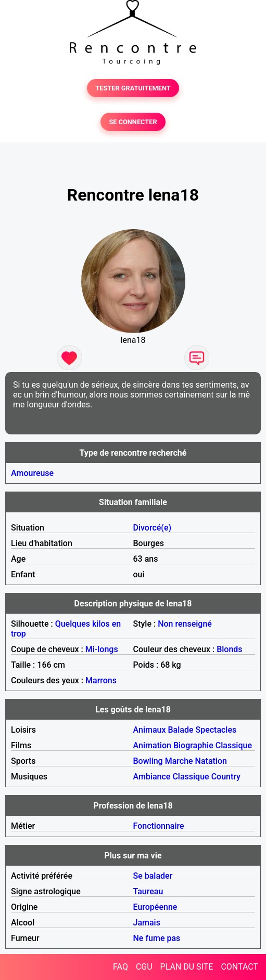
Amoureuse (32, 473)
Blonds (229, 649)
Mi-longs (102, 649)
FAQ (121, 967)
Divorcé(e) (153, 528)
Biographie (193, 745)
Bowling (148, 761)
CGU (144, 967)
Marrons (101, 680)
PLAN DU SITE (187, 967)
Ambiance (152, 777)
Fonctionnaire (159, 826)
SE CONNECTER (133, 122)
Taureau (148, 891)
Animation (152, 745)
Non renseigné (185, 624)
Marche (179, 761)
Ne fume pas (157, 938)
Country (226, 777)
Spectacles (216, 730)
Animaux (150, 730)
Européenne (155, 907)
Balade (180, 730)
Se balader (153, 876)
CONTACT (239, 967)
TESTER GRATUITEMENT (133, 88)
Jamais (147, 923)
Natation (211, 761)
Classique (234, 745)
